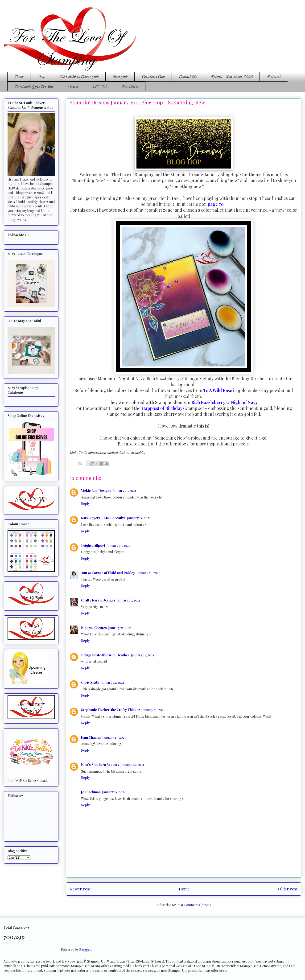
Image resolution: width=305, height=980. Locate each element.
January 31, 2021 (114, 792)
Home (19, 77)
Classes (73, 86)
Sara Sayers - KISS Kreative (103, 518)
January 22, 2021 (112, 682)
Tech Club (120, 77)
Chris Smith (90, 682)
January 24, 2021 (132, 765)
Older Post (288, 889)
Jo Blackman (91, 792)
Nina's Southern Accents (100, 765)
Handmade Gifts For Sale (34, 86)
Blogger (85, 949)
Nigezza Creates (94, 628)
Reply (85, 504)
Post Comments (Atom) (194, 905)
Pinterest (274, 77)
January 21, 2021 (124, 491)
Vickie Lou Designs (96, 491)
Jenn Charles (91, 737)
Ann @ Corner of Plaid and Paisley (108, 573)
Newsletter (130, 86)
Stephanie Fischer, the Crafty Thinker (111, 710)
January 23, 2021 (114, 737)
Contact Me (188, 77)
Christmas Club (153, 77)
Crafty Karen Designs (98, 600)
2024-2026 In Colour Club (79, 77)
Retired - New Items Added (232, 77)
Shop (41, 77)
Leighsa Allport (93, 546)
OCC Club (100, 86)
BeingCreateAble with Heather (105, 655)
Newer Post (80, 889)
